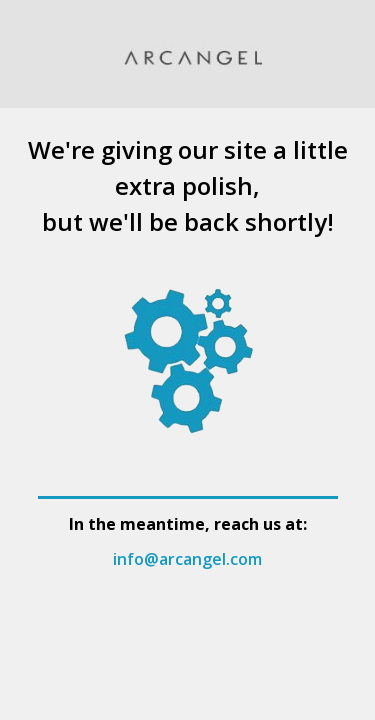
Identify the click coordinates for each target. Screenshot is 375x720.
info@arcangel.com (187, 559)
